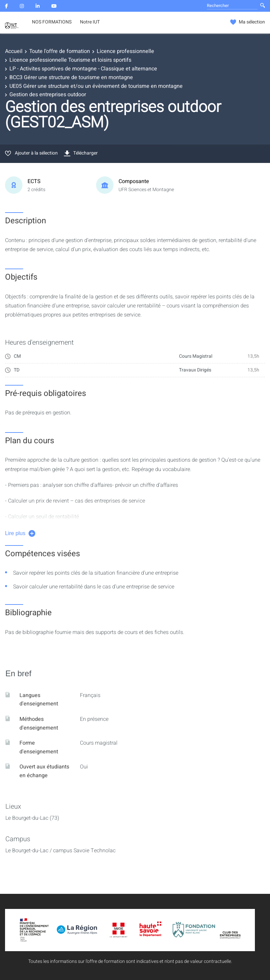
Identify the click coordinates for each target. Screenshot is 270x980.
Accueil (14, 51)
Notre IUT (90, 22)
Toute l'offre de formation (60, 51)
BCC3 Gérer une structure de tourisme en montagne (71, 77)
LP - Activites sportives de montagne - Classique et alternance (83, 69)
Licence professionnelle (125, 51)
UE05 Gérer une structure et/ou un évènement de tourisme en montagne (96, 86)
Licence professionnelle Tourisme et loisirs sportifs (70, 60)
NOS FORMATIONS (52, 22)
